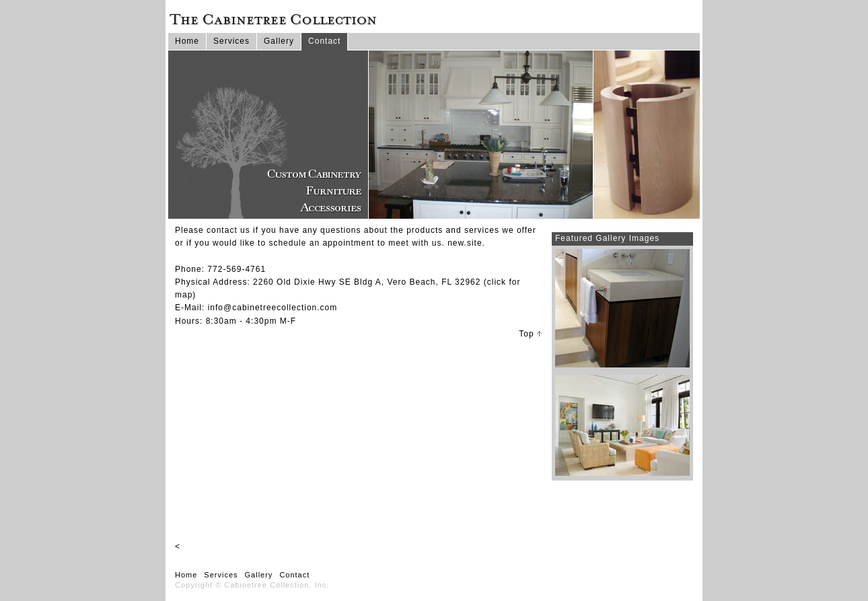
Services (231, 41)
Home (187, 41)
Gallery (279, 41)
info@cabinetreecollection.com (273, 308)
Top (530, 334)
